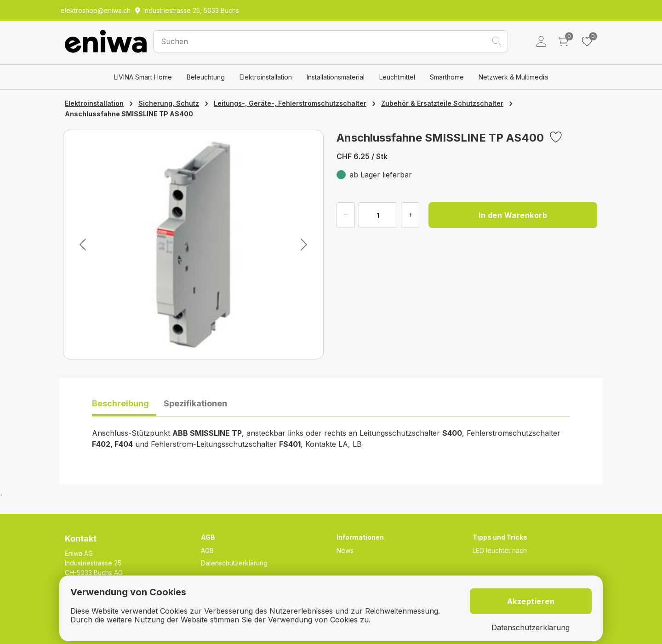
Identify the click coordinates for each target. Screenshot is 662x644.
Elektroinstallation (266, 77)
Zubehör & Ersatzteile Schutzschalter (442, 103)
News (345, 550)
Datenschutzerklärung (234, 563)
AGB (207, 550)
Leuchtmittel (397, 77)
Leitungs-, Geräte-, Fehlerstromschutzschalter (290, 103)
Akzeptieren (531, 601)
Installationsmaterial (336, 77)
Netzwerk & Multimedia (513, 77)
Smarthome (447, 77)
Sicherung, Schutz (169, 103)
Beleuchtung (206, 77)
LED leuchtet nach (500, 550)
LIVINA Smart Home (143, 77)
